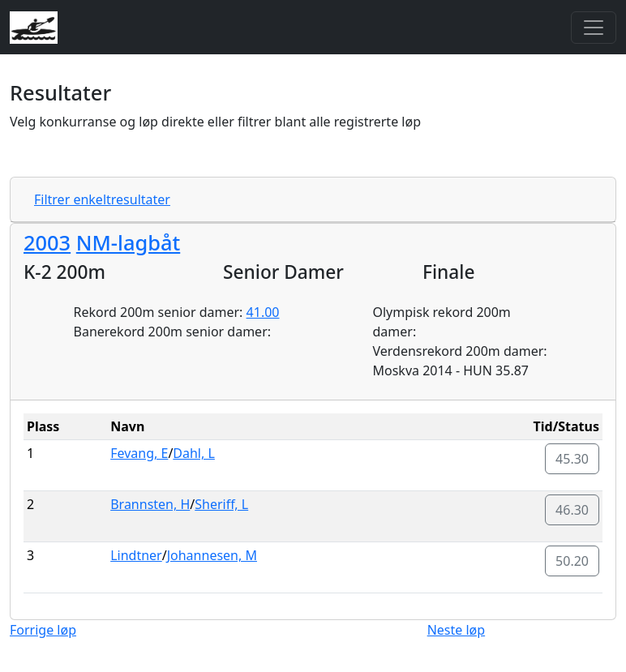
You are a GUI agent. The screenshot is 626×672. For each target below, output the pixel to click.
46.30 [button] (572, 510)
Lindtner (136, 555)
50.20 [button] (572, 561)
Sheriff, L (221, 504)
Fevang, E (139, 453)
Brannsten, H (150, 504)
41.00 (263, 312)
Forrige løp (43, 630)
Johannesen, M (212, 555)
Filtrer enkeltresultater (102, 199)
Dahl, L (194, 453)
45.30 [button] (572, 459)
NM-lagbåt (128, 242)
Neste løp (456, 630)
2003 (47, 242)
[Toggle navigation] (594, 28)
